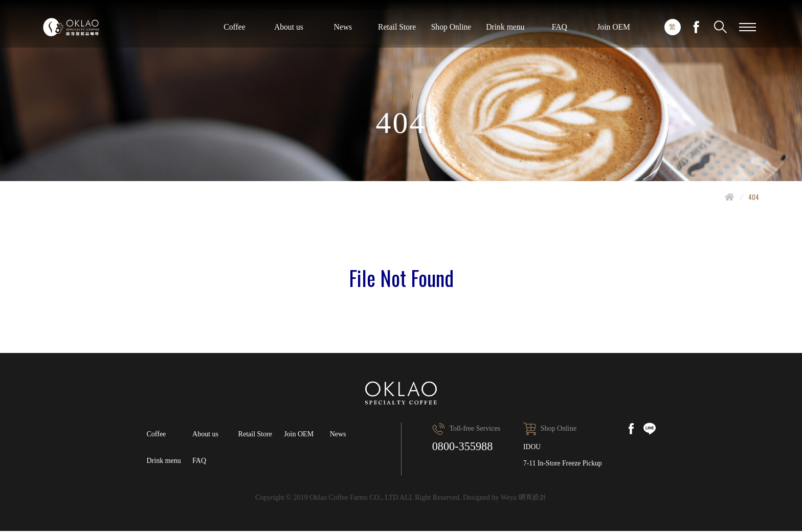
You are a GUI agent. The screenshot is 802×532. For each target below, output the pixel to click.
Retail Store (574, 30)
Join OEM (299, 434)
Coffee (403, 30)
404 (754, 197)
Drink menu (164, 461)
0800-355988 (465, 447)
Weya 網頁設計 (523, 498)
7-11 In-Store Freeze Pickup (563, 464)
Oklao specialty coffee (98, 31)
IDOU (531, 447)
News (517, 30)
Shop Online (631, 30)
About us (460, 30)
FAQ (199, 461)
